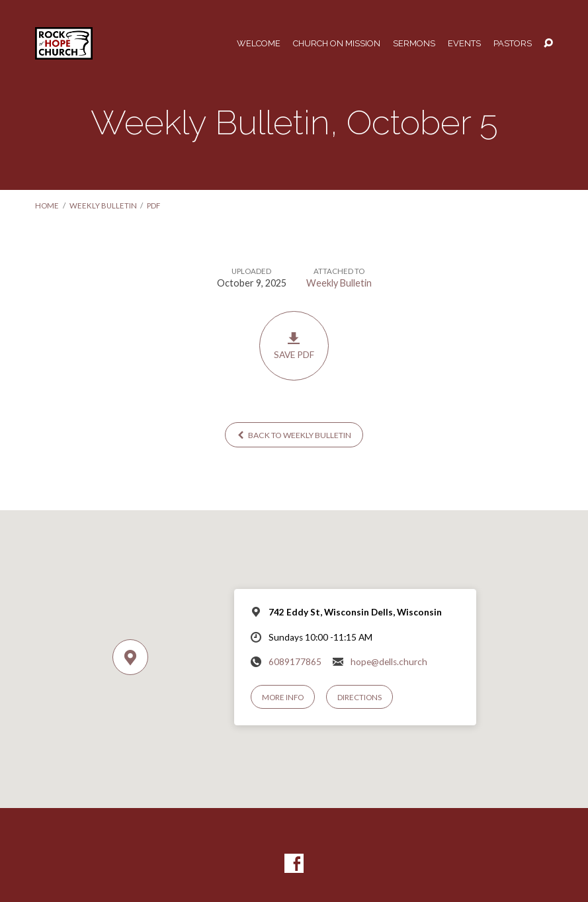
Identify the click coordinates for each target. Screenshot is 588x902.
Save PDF (294, 345)
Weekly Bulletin (103, 205)
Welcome (259, 44)
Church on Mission (337, 44)
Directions (359, 697)
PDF (153, 205)
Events (464, 44)
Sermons (414, 44)
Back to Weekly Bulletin (294, 435)
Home (47, 205)
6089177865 (295, 662)
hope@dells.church (389, 662)
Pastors (513, 44)
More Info (283, 697)
